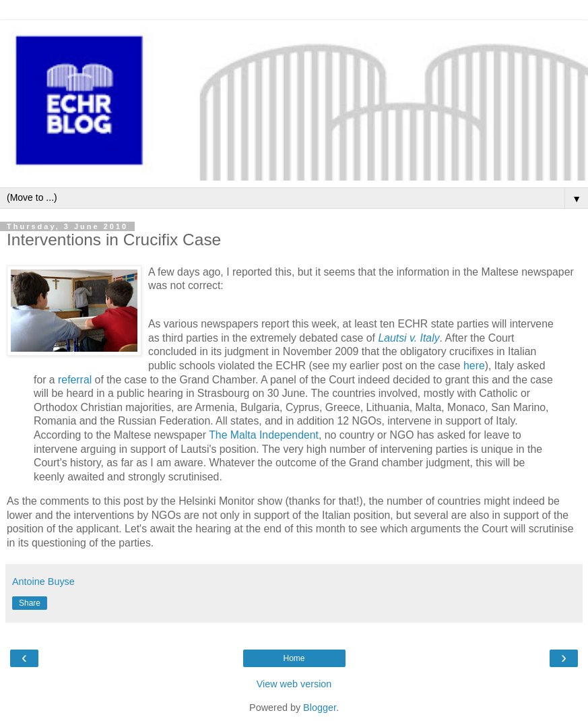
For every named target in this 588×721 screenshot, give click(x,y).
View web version (294, 684)
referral (75, 380)
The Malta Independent (264, 435)
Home (294, 658)
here (474, 366)
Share (30, 603)
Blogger (320, 708)
